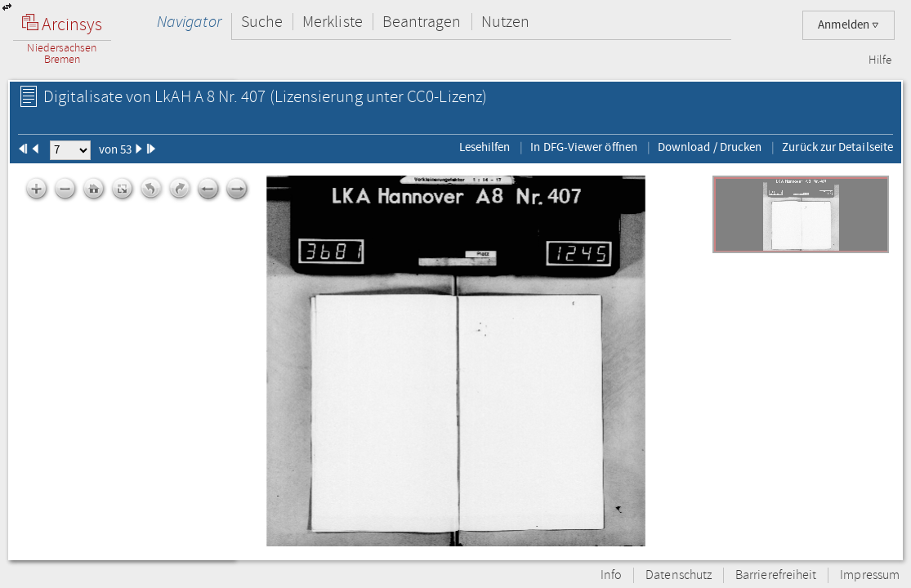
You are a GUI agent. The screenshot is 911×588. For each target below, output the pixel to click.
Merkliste (333, 22)
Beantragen (422, 22)
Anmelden (848, 25)
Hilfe (880, 60)
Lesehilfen (485, 147)
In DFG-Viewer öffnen (584, 147)
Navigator (189, 22)
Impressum (870, 575)
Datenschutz (679, 575)
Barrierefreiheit (776, 575)
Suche (262, 22)
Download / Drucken (710, 147)
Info (611, 575)
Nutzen (505, 22)
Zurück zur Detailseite (837, 147)
